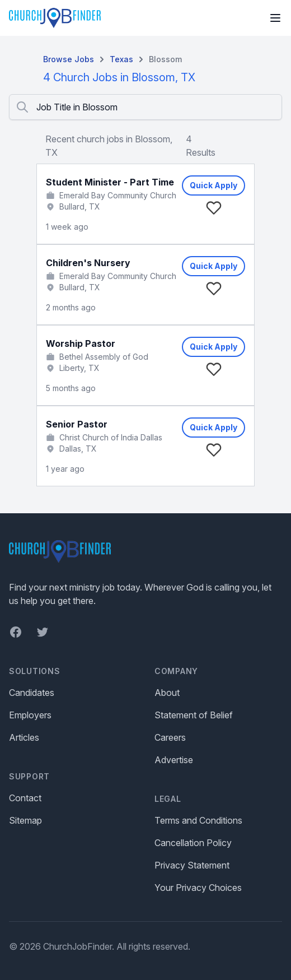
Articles (24, 737)
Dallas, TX (78, 449)
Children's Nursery (88, 263)
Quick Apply (213, 185)
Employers (30, 715)
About (167, 693)
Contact (25, 798)
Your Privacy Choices (198, 888)
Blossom (165, 59)
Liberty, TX (79, 368)
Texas (121, 59)
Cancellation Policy (193, 843)
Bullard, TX (80, 206)
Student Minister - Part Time (110, 182)
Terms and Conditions (198, 820)
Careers (170, 737)
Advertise (174, 760)
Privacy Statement (192, 865)
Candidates (32, 693)
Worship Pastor (81, 343)
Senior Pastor (77, 424)
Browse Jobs (69, 59)
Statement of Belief (194, 715)
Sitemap (25, 820)
